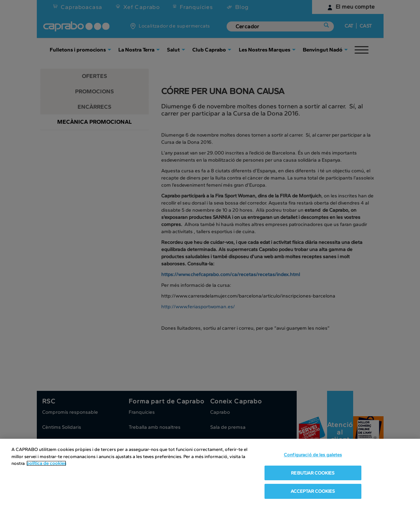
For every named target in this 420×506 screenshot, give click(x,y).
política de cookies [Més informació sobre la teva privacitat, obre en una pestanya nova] (46, 463)
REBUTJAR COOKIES (313, 473)
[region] (210, 472)
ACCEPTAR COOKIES (313, 491)
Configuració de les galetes (313, 455)
